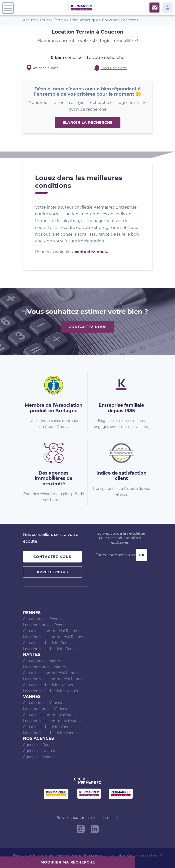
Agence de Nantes (39, 751)
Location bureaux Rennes (45, 625)
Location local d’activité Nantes (50, 691)
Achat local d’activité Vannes (48, 727)
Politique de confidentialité (104, 855)
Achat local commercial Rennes (51, 631)
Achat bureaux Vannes (42, 703)
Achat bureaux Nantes (42, 661)
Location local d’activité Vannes (51, 733)
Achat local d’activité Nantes (48, 685)
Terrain (60, 20)
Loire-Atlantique (84, 20)
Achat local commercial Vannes (51, 715)
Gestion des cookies (142, 855)
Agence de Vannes (39, 757)
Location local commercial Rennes (53, 637)
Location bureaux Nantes (45, 667)
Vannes (32, 697)
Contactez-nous (88, 327)
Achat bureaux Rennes (43, 619)
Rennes (32, 613)
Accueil (29, 20)
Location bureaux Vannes (45, 709)
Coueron (110, 20)
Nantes (32, 655)
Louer (45, 20)
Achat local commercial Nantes (51, 673)
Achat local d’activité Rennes (48, 643)
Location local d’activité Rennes (51, 649)
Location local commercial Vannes (53, 721)
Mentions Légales (69, 855)
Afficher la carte (46, 68)
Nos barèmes (43, 855)
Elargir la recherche (88, 122)
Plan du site (22, 855)
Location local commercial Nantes (53, 679)
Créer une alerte (114, 68)
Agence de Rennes (39, 745)
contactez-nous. (91, 252)
